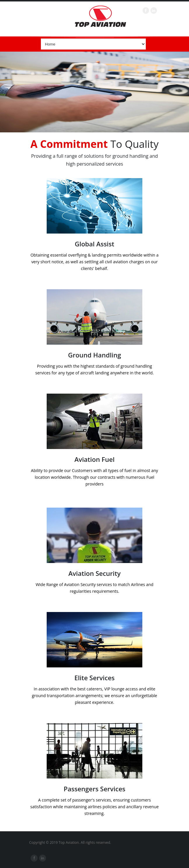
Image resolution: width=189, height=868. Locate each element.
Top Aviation (100, 16)
